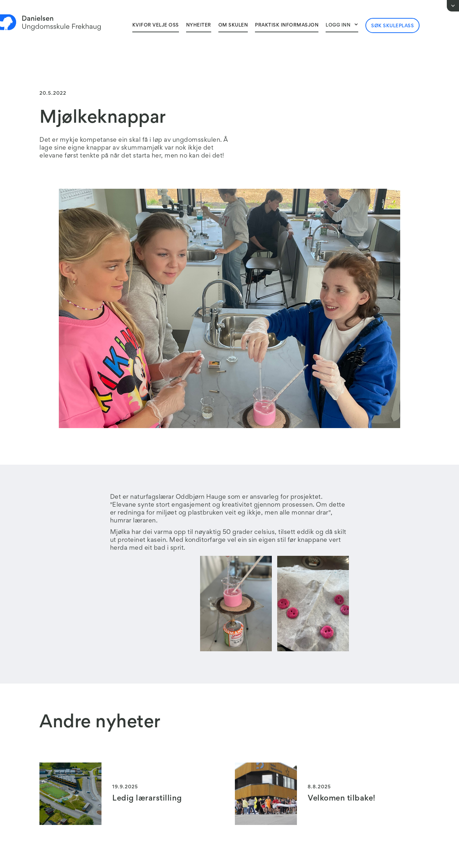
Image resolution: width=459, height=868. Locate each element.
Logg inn (338, 25)
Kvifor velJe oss (156, 25)
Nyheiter (199, 25)
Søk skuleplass (392, 26)
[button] (342, 25)
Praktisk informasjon (287, 25)
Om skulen (233, 25)
